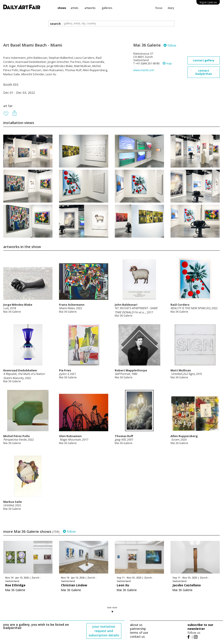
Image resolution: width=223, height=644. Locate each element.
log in (208, 2)
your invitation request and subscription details (104, 631)
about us (136, 625)
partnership (138, 629)
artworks (90, 8)
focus (159, 8)
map (167, 63)
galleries (107, 8)
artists (74, 8)
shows (62, 8)
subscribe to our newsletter (200, 627)
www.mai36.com (144, 70)
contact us (137, 636)
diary (171, 8)
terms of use (139, 633)
